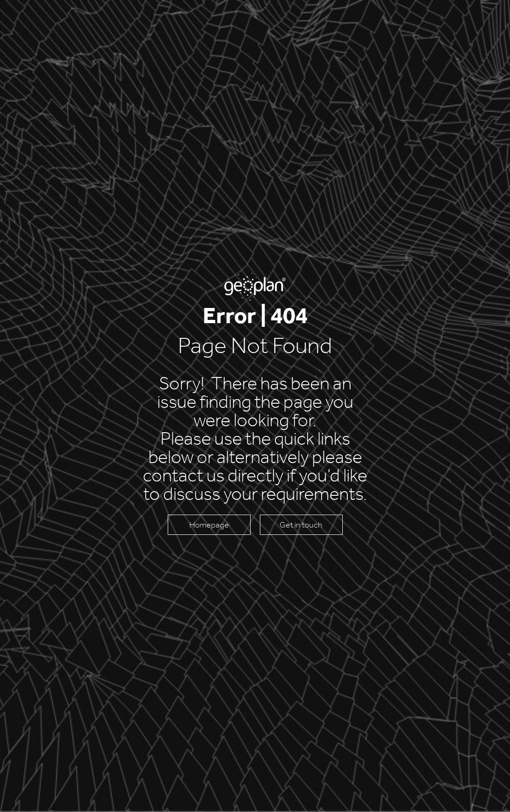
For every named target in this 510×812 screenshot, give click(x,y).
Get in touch (301, 525)
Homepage (209, 525)
